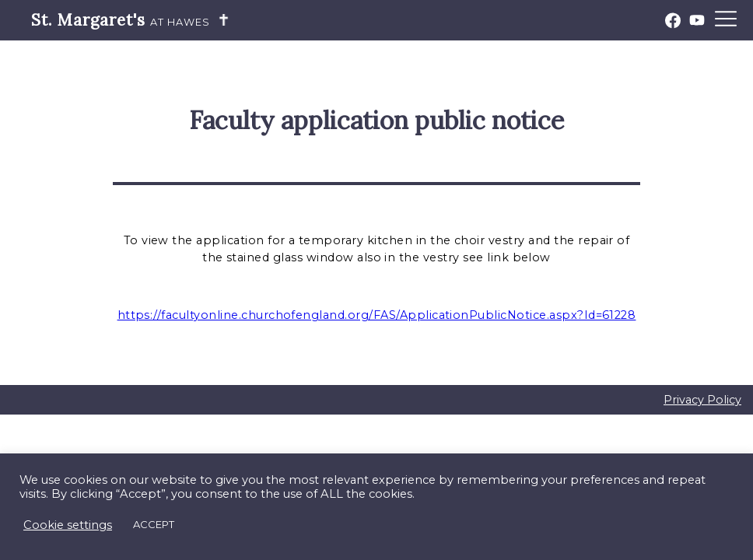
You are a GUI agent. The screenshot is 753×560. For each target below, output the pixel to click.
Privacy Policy (702, 400)
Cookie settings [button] (68, 525)
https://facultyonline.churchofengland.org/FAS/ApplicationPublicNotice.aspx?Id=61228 (377, 315)
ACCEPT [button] (154, 524)
